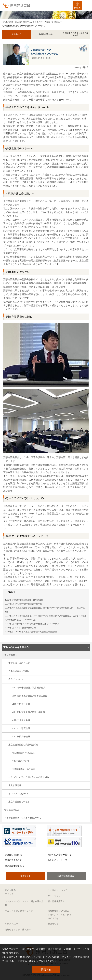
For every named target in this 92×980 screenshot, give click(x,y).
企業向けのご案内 (20, 761)
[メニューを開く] (87, 5)
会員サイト (25, 876)
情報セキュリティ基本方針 (18, 930)
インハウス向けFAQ (18, 793)
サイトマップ (54, 896)
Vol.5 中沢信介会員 (21, 704)
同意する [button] (46, 969)
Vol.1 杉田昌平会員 (21, 736)
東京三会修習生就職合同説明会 (23, 745)
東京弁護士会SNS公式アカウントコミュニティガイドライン (59, 915)
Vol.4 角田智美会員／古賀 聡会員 (28, 712)
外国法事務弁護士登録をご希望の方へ (22, 818)
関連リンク (53, 924)
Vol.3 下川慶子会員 (21, 720)
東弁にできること (13, 860)
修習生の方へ (11, 655)
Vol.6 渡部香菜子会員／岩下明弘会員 (29, 696)
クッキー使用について (22, 957)
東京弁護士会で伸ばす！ (20, 802)
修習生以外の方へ (13, 810)
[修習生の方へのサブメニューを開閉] (86, 655)
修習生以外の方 (46, 34)
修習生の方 (16, 34)
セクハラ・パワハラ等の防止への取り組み (29, 777)
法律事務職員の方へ (67, 876)
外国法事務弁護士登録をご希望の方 (76, 34)
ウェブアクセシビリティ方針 (19, 911)
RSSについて (11, 924)
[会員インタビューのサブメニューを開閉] (86, 680)
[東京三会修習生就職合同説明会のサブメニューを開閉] (86, 745)
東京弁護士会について (19, 663)
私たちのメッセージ (57, 860)
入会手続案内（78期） (19, 671)
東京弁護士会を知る (15, 866)
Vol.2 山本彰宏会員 (21, 728)
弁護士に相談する (13, 855)
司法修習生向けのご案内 (23, 753)
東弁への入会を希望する (16, 647)
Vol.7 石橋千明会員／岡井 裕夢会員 (29, 688)
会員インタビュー (17, 679)
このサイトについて (57, 890)
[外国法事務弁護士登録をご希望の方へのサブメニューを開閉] (86, 818)
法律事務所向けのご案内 (23, 769)
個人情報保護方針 (56, 901)
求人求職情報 (15, 785)
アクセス (9, 894)
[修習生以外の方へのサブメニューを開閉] (86, 810)
